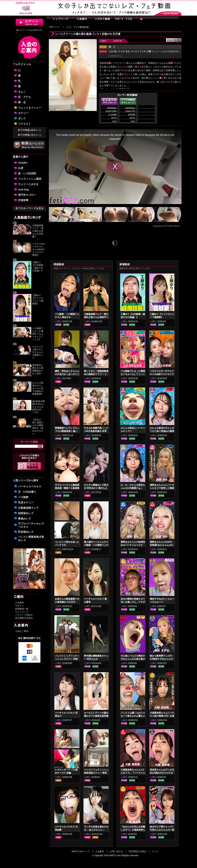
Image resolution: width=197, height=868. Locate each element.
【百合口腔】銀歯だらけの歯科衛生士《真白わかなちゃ (38, 427)
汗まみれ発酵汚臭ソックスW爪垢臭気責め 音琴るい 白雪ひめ (96, 431)
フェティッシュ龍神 (30, 179)
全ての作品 (29, 130)
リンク (155, 851)
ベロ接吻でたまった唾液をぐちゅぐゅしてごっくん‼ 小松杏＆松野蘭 (133, 374)
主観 (111, 51)
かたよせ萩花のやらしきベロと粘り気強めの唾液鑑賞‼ (38, 388)
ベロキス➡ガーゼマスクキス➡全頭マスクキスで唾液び (39, 249)
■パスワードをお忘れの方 (29, 30)
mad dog (23, 189)
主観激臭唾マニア (28, 508)
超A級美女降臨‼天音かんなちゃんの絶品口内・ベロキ (39, 407)
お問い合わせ (116, 851)
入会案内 (20, 603)
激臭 (128, 51)
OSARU (23, 163)
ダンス (22, 118)
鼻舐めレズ (25, 519)
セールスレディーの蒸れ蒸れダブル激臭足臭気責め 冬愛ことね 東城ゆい (96, 716)
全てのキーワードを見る (29, 208)
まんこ (22, 92)
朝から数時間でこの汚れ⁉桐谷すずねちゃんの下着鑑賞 (161, 659)
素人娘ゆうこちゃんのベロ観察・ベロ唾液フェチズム (96, 545)
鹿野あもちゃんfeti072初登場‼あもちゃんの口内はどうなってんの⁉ (162, 545)
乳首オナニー (26, 502)
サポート (20, 606)
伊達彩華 (23, 200)
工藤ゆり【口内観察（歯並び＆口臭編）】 (38, 266)
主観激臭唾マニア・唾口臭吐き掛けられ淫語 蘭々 (38, 231)
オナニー (23, 113)
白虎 (21, 168)
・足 (112, 47)
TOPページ (54, 27)
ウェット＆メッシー (30, 108)
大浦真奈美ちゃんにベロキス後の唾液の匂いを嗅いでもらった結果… (162, 716)
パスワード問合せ (24, 615)
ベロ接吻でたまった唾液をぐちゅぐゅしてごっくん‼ (38, 334)
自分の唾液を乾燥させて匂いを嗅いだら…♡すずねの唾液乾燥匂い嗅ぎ (133, 602)
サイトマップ (22, 612)
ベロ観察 (23, 497)
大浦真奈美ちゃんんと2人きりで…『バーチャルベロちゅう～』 (133, 773)
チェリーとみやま (28, 184)
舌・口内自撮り (27, 492)
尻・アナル (25, 97)
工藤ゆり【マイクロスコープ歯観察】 (38, 299)
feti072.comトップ (81, 851)
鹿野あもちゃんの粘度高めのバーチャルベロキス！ (133, 545)
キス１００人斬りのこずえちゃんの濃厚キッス (38, 352)
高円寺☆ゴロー (27, 195)
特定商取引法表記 (24, 618)
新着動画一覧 (22, 609)
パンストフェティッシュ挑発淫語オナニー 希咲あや (96, 773)
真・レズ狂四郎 (27, 173)
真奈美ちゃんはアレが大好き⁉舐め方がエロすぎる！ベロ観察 (162, 773)
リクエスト (25, 124)
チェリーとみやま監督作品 (165, 51)
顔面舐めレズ (26, 513)
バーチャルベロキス (30, 486)
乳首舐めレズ (26, 532)
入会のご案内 (22, 631)
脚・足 (22, 102)
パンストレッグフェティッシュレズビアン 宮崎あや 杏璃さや (67, 659)
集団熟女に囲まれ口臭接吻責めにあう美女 (38, 369)
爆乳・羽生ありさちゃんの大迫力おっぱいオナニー (67, 374)
